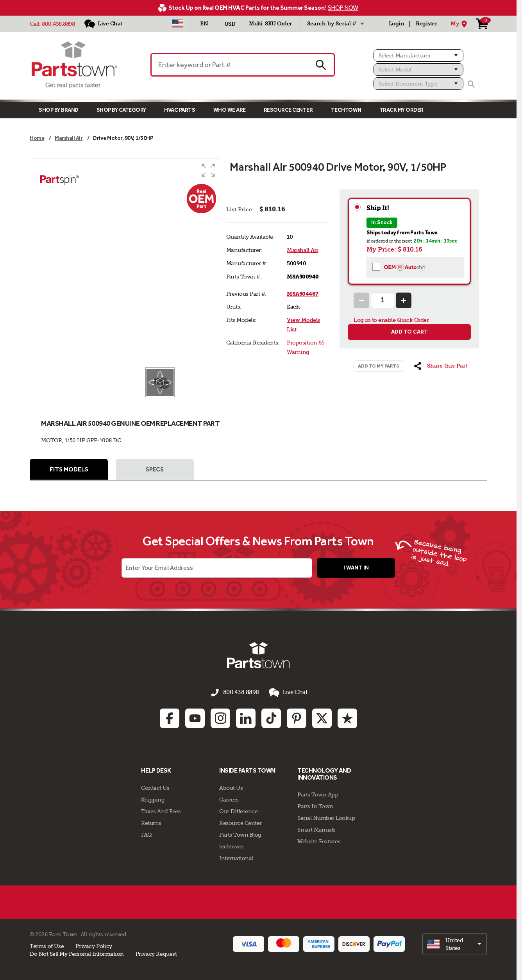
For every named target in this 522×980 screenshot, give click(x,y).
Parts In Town (315, 805)
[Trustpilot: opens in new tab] (347, 718)
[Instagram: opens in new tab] (220, 718)
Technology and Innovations (324, 773)
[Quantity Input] (383, 300)
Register (426, 24)
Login (397, 24)
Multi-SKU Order (270, 24)
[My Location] (460, 24)
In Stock (382, 222)
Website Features (319, 841)
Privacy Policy (94, 945)
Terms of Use (47, 945)
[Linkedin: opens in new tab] (246, 718)
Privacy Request (156, 953)
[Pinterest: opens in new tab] (297, 718)
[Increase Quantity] (404, 300)
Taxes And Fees (161, 810)
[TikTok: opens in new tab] (271, 718)
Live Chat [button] (286, 693)
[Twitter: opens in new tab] (322, 718)
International (236, 857)
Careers (229, 798)
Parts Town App (318, 794)
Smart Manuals (316, 829)
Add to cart (409, 332)
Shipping (153, 798)
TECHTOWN (346, 110)
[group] (125, 263)
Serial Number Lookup (326, 817)
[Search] (471, 84)
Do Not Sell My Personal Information (77, 953)
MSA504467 (303, 294)
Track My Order (401, 110)
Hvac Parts (180, 110)
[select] (455, 943)
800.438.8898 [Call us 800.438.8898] (241, 693)
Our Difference (238, 810)
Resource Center (288, 110)
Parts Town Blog (240, 834)
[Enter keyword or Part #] (229, 65)
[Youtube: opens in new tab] (195, 718)
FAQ (147, 834)
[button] (208, 170)
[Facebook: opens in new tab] (170, 718)
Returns (151, 822)
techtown (231, 845)
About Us (231, 787)
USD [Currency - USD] (230, 24)
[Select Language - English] (204, 24)
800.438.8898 (58, 24)
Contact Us (155, 787)
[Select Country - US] (178, 24)
